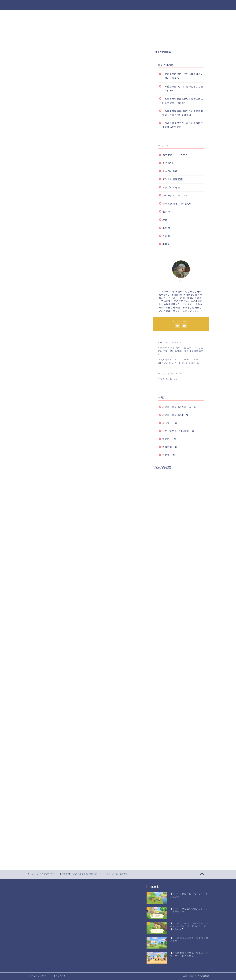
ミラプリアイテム (36, 55)
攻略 (165, 220)
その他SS (168, 163)
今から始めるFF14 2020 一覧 (178, 431)
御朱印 (166, 212)
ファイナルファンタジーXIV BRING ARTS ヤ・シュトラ (88, 583)
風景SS (166, 244)
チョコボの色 (170, 171)
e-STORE (130, 652)
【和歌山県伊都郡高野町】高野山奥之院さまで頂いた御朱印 (183, 101)
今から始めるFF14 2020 (177, 204)
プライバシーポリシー (39, 976)
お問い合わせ (59, 976)
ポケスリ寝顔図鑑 (173, 179)
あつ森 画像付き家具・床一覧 (180, 407)
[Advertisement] (54, 694)
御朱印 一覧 (170, 439)
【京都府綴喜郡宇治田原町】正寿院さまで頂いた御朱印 (183, 125)
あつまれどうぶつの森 (175, 155)
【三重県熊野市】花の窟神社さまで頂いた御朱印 (183, 89)
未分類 (166, 228)
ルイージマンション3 (175, 196)
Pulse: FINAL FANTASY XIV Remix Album (79, 633)
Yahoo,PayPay (99, 652)
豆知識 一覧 (169, 455)
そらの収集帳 (118, 5)
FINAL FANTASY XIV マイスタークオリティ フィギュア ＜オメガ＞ (95, 614)
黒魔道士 (34, 664)
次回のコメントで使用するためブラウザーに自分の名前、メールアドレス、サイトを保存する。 (86, 834)
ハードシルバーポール (40, 148)
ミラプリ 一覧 (170, 423)
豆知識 (166, 236)
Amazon (76, 602)
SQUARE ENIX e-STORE (42, 573)
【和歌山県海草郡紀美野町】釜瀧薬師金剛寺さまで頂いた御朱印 (183, 113)
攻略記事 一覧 (170, 447)
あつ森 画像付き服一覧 (175, 415)
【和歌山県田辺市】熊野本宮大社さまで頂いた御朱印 (183, 76)
